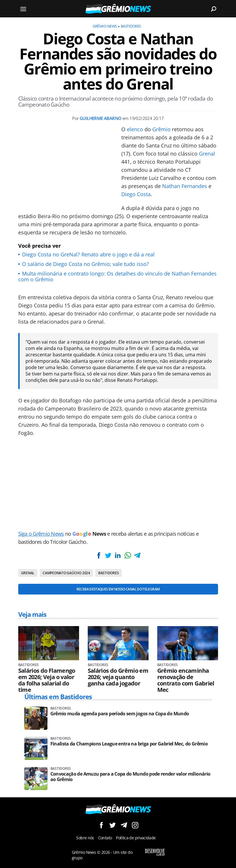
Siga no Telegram (124, 825)
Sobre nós (85, 838)
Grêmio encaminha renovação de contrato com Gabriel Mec (186, 680)
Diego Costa (136, 194)
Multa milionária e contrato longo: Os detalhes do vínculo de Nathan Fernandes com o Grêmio (117, 276)
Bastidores (131, 26)
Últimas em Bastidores (58, 696)
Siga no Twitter (112, 825)
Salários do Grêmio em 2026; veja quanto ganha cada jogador (118, 677)
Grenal (207, 154)
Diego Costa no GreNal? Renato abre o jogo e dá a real (88, 254)
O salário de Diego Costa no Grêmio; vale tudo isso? (85, 264)
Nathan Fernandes (185, 186)
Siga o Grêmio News (41, 534)
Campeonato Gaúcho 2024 (66, 573)
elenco (135, 129)
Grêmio (161, 129)
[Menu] (23, 9)
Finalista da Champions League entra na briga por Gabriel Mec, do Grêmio (129, 744)
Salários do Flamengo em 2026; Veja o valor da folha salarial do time (47, 680)
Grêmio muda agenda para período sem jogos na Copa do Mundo (120, 714)
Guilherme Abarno (100, 118)
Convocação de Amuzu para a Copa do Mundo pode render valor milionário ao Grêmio (130, 777)
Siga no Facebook (101, 825)
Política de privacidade (136, 838)
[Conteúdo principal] (118, 434)
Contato (105, 838)
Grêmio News (105, 26)
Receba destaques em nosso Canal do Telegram (118, 589)
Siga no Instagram (135, 825)
